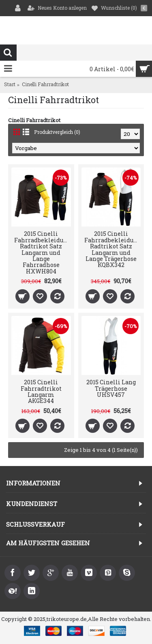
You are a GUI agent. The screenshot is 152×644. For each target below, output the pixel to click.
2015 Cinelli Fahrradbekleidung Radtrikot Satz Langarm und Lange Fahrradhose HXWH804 (42, 252)
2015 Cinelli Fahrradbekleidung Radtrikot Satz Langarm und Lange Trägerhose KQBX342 (112, 249)
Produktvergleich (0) (57, 132)
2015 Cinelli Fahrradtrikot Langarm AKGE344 (41, 391)
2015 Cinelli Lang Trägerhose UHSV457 (111, 388)
